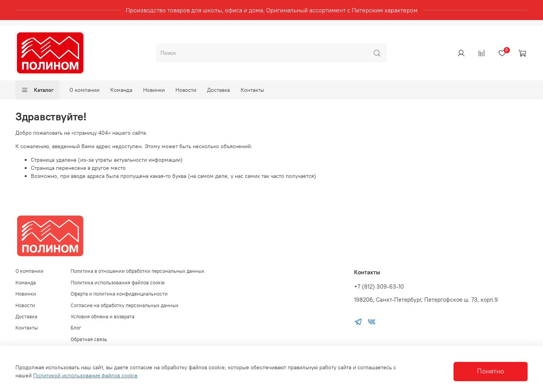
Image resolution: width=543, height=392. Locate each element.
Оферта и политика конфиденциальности (119, 294)
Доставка (218, 90)
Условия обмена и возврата (103, 317)
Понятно (491, 371)
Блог (76, 328)
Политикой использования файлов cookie (85, 375)
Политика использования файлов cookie (118, 283)
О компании (84, 90)
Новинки (154, 90)
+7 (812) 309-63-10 (379, 286)
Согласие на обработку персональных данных (125, 305)
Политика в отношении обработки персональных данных (137, 271)
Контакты (252, 90)
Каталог (37, 90)
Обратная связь (89, 339)
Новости (186, 90)
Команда (121, 90)
